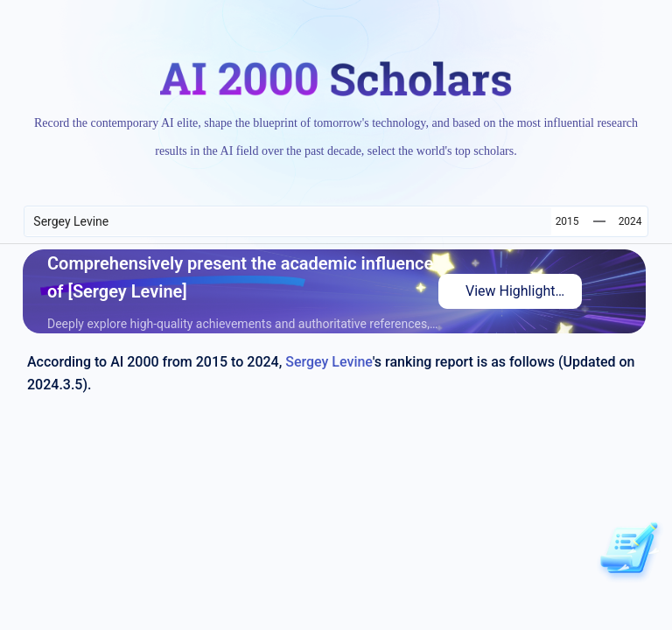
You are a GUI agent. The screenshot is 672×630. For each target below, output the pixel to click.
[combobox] (287, 221)
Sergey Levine (329, 362)
